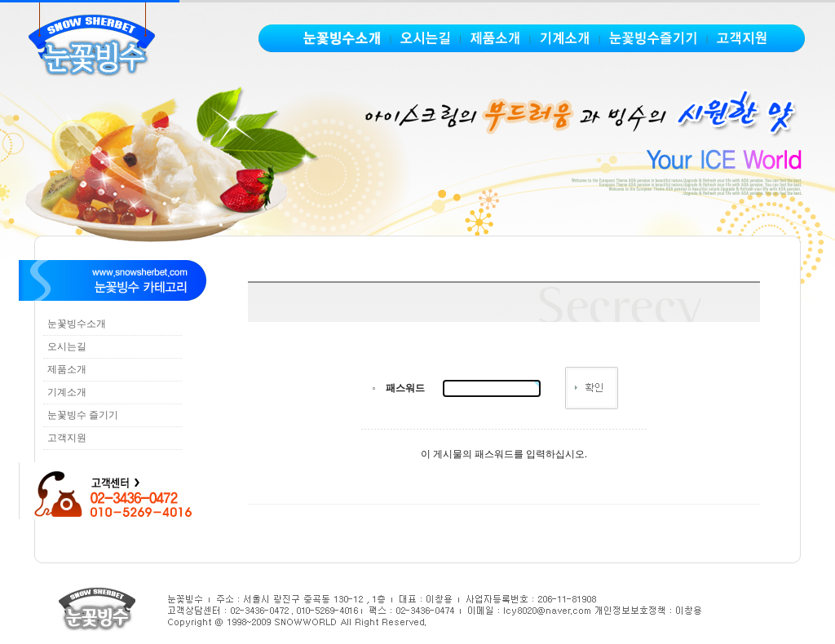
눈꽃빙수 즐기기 (83, 415)
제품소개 (67, 369)
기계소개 (67, 392)
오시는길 (67, 346)
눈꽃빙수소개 (77, 324)
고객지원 (67, 438)
